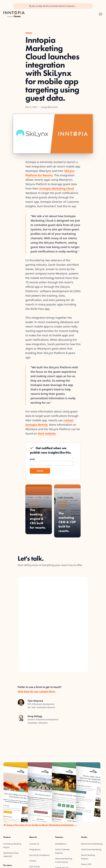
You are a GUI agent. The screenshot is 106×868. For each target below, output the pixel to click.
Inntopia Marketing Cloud (57, 189)
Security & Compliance (39, 855)
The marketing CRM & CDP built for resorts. (67, 522)
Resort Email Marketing (92, 844)
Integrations (35, 849)
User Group (35, 866)
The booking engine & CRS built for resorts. (38, 519)
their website (47, 434)
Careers (33, 861)
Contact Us (34, 844)
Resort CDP (86, 864)
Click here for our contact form (36, 691)
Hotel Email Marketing (91, 849)
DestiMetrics (61, 844)
